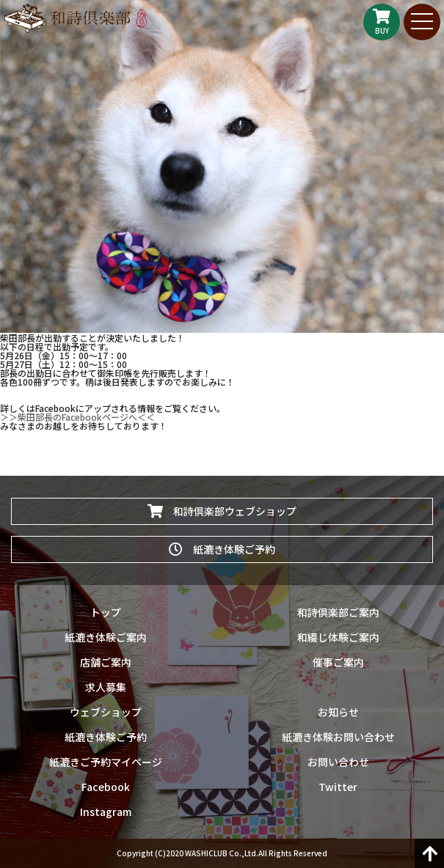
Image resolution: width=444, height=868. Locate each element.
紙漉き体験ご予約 (222, 549)
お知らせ (338, 712)
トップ (106, 612)
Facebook (106, 787)
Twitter (338, 787)
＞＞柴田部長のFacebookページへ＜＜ (77, 417)
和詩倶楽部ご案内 (338, 612)
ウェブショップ (106, 712)
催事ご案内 (338, 662)
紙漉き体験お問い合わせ (338, 737)
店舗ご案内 (106, 662)
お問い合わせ (338, 762)
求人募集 (106, 687)
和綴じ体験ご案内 (338, 637)
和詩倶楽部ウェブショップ (222, 511)
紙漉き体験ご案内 (106, 637)
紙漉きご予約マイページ (106, 762)
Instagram (106, 812)
